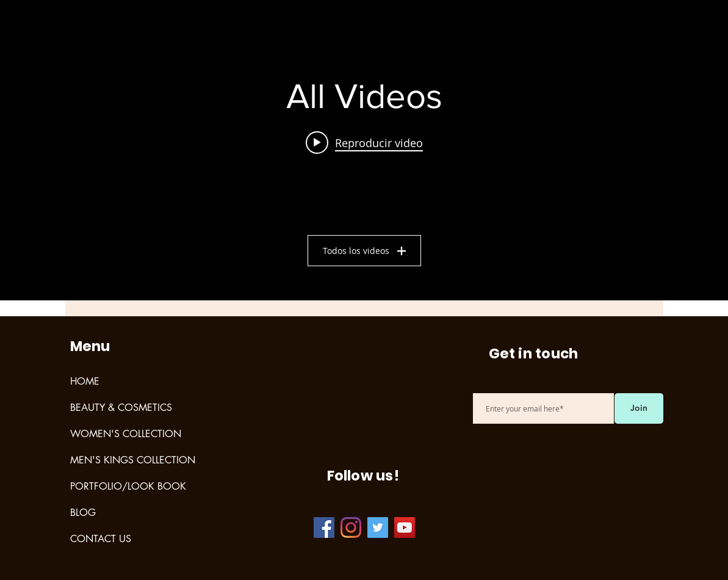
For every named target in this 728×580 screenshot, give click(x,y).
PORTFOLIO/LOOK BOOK (128, 486)
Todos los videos (364, 251)
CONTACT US (101, 539)
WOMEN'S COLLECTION (126, 434)
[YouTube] (405, 527)
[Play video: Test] (364, 142)
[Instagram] (351, 527)
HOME (85, 381)
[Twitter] (378, 527)
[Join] (639, 408)
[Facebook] (324, 527)
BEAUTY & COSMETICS (121, 408)
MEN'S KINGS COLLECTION (133, 460)
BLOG (83, 513)
